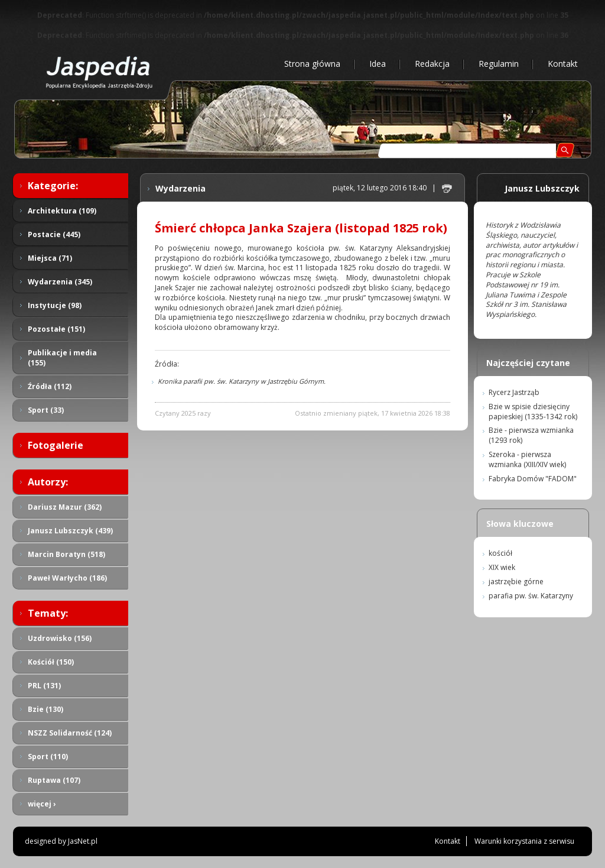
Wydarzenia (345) (60, 282)
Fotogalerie (56, 445)
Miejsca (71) (50, 258)
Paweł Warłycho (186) (67, 578)
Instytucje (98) (55, 305)
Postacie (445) (54, 234)
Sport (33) (46, 410)
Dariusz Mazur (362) (65, 507)
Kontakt (563, 64)
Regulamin (499, 64)
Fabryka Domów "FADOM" (533, 479)
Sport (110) (48, 757)
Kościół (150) (51, 662)
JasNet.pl (83, 841)
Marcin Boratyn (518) (66, 554)
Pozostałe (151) (56, 329)
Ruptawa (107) (54, 780)
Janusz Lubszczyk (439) (70, 531)
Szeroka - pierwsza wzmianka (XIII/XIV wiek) (527, 459)
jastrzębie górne (516, 582)
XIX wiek (502, 567)
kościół (500, 553)
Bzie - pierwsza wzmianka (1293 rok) (531, 435)
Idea (378, 64)
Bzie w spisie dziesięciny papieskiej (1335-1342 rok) (533, 412)
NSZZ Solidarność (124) (70, 733)
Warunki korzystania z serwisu (524, 841)
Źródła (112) (50, 386)
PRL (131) (44, 686)
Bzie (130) (45, 709)
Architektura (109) (62, 211)
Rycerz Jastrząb (514, 392)
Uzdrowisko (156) (60, 638)
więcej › (42, 804)
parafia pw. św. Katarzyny (531, 596)
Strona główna (312, 64)
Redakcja (432, 64)
